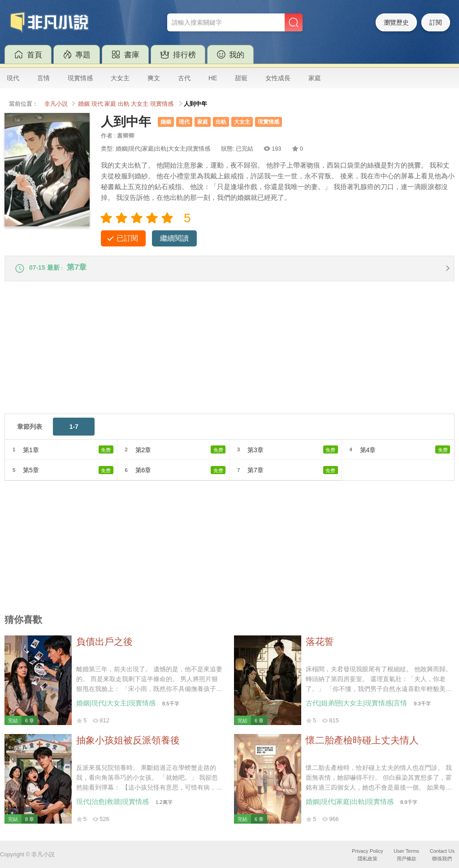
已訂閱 (127, 238)
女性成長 (278, 78)
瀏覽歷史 (396, 22)
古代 (184, 78)
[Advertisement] (229, 354)
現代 (13, 78)
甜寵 (241, 78)
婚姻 (84, 104)
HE (213, 78)
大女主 (120, 78)
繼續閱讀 (174, 238)
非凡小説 (56, 104)
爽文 (154, 78)
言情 (43, 78)
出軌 (124, 104)
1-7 (74, 430)
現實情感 (80, 78)
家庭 (315, 78)
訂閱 (436, 22)
